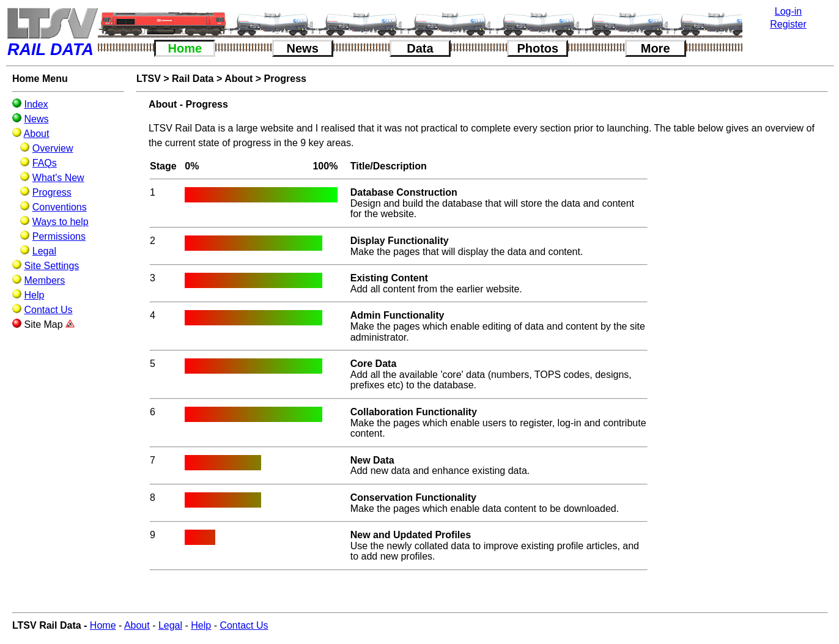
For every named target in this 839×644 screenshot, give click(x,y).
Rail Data (193, 79)
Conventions (60, 207)
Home (185, 48)
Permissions (59, 236)
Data (420, 48)
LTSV (149, 79)
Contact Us (48, 310)
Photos (538, 48)
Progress (52, 192)
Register (788, 24)
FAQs (45, 163)
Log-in (788, 11)
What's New (58, 178)
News (303, 48)
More (656, 48)
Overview (53, 148)
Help (34, 295)
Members (44, 280)
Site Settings (51, 266)
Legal (44, 251)
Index (36, 104)
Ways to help (61, 222)
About (37, 134)
